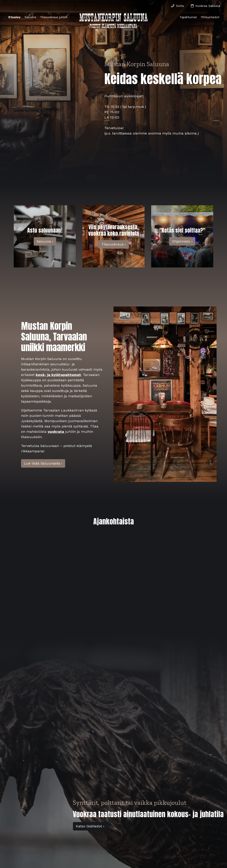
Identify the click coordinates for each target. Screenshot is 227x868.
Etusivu (14, 17)
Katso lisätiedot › (90, 826)
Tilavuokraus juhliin (54, 17)
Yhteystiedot (210, 17)
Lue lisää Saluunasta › (43, 463)
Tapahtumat (188, 17)
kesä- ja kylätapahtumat (58, 375)
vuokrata (56, 432)
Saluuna (30, 17)
